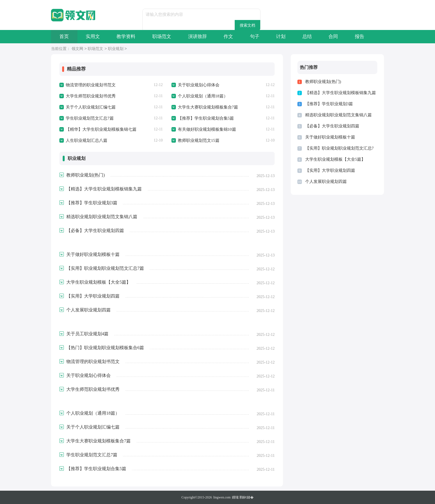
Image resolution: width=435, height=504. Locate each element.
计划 (284, 36)
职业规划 (116, 49)
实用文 (93, 36)
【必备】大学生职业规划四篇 (332, 126)
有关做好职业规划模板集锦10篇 (207, 129)
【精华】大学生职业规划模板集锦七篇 (101, 129)
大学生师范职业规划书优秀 (91, 96)
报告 (364, 36)
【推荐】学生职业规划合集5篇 (206, 118)
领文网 (77, 49)
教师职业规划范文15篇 (199, 140)
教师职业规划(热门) (323, 82)
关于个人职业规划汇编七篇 (91, 107)
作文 (231, 36)
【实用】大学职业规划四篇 (330, 170)
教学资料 (127, 36)
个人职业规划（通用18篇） (203, 96)
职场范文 (163, 36)
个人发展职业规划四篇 (326, 182)
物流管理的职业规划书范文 (91, 85)
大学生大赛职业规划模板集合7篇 (208, 107)
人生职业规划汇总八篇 (87, 140)
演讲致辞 (199, 36)
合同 (337, 36)
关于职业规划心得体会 (199, 85)
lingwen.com (222, 497)
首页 (64, 36)
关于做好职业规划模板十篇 (330, 137)
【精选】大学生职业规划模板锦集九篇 (341, 93)
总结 (310, 36)
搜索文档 (258, 14)
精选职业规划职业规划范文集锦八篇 (338, 115)
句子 (257, 36)
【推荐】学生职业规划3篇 (329, 104)
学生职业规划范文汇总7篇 (90, 118)
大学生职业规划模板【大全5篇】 (335, 159)
